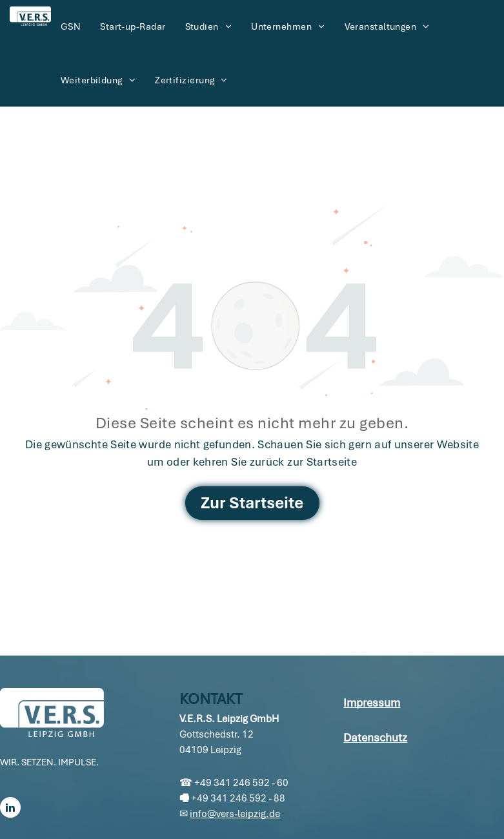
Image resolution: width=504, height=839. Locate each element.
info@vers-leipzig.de (235, 814)
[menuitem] (71, 27)
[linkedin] (10, 809)
